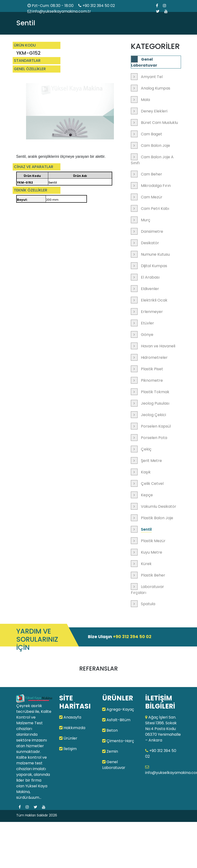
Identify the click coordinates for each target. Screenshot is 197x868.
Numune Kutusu (155, 254)
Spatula (148, 604)
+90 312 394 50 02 (99, 6)
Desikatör (150, 243)
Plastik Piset (152, 369)
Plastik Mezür (153, 541)
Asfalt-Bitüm (116, 720)
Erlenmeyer (152, 312)
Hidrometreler (154, 357)
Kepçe (147, 495)
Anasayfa (70, 717)
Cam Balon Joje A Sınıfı (152, 160)
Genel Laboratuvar (144, 62)
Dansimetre (152, 231)
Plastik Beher (153, 575)
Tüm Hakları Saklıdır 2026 (37, 815)
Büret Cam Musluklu (159, 123)
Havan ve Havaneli (158, 346)
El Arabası (150, 277)
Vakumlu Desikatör (159, 506)
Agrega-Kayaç (118, 709)
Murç (146, 220)
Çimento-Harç (118, 741)
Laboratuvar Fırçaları (147, 590)
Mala (145, 100)
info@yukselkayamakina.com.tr (59, 11)
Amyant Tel (152, 77)
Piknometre (152, 380)
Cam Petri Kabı (155, 209)
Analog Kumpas (156, 88)
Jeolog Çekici (153, 415)
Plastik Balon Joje (157, 518)
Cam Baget (152, 134)
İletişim (68, 749)
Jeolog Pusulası (155, 403)
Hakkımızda (72, 728)
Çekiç (146, 449)
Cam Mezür (152, 197)
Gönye (147, 335)
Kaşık (146, 472)
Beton (110, 730)
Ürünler (68, 738)
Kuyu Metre (152, 552)
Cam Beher (152, 174)
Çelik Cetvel (152, 484)
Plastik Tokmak (155, 392)
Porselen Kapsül (156, 426)
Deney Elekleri (154, 111)
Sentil (146, 529)
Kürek (146, 564)
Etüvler (147, 323)
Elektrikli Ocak (154, 300)
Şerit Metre (151, 461)
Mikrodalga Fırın (156, 186)
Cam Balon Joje (155, 146)
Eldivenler (150, 289)
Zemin (110, 751)
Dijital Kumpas (154, 266)
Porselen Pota (154, 438)
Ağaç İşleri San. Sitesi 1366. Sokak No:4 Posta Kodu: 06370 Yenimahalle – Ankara (163, 729)
